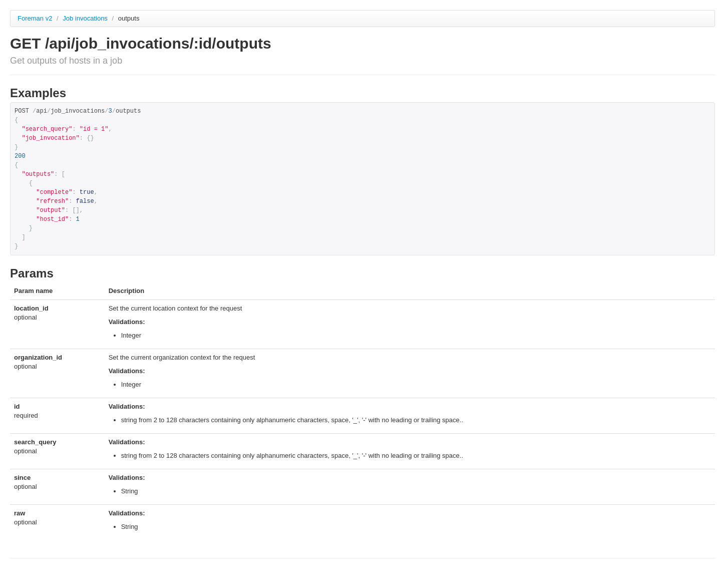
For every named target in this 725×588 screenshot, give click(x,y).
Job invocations (86, 18)
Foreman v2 (35, 18)
